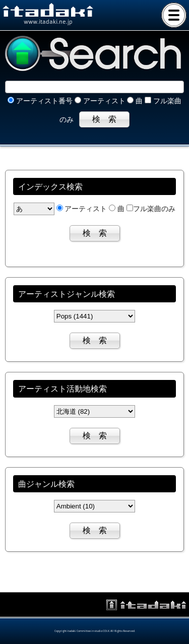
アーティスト (100, 101)
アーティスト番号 (40, 101)
